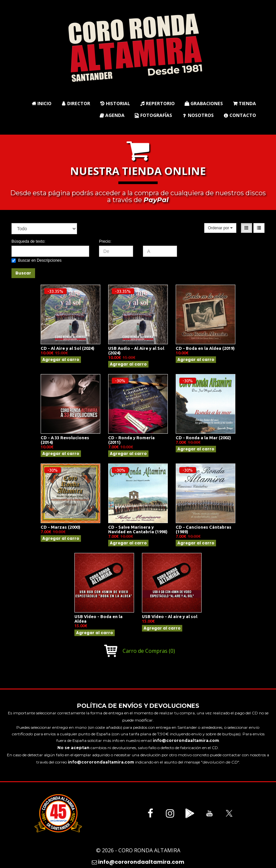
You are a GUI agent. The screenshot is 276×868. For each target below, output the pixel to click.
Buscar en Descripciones (37, 260)
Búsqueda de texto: (28, 241)
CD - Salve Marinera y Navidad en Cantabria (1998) (138, 529)
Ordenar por (220, 228)
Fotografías (153, 115)
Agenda (112, 115)
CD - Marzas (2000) (60, 527)
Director (76, 103)
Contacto (240, 115)
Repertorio (157, 103)
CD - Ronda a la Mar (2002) (203, 438)
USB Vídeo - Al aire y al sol (170, 616)
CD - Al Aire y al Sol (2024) (68, 348)
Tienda (244, 103)
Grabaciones (204, 103)
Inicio (41, 103)
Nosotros (198, 115)
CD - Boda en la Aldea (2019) (205, 348)
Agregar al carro (61, 359)
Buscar (23, 273)
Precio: (105, 241)
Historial (115, 103)
